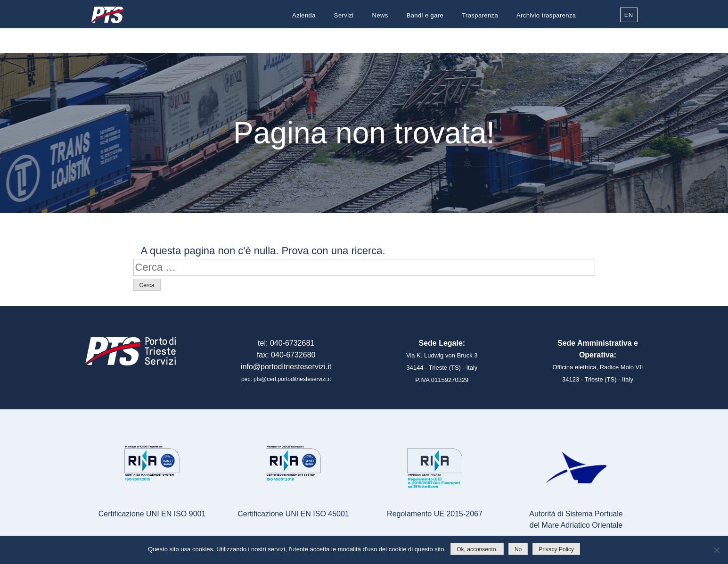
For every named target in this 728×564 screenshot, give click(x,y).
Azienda (304, 15)
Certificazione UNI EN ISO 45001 (293, 514)
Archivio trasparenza (546, 15)
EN (629, 15)
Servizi (344, 15)
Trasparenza (480, 15)
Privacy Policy (556, 549)
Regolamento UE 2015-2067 (435, 514)
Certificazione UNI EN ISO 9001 (152, 514)
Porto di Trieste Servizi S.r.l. (107, 15)
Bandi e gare (425, 15)
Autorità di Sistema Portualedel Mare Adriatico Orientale (576, 519)
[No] (716, 550)
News (380, 15)
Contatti (564, 39)
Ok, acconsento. (477, 549)
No (518, 549)
